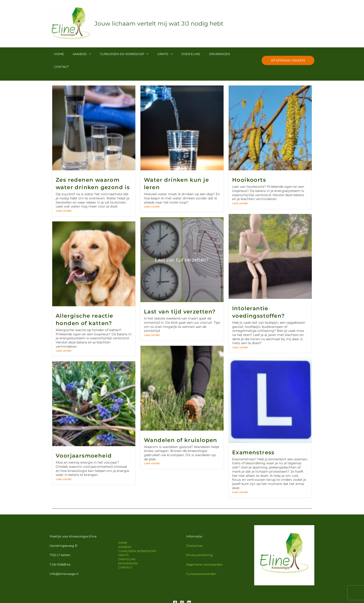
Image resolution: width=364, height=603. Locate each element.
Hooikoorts (249, 167)
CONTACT (229, 54)
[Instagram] (182, 590)
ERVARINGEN (205, 54)
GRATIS (153, 54)
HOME (58, 54)
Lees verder (64, 198)
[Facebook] (175, 590)
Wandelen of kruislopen (181, 427)
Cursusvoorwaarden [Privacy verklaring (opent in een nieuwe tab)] (201, 561)
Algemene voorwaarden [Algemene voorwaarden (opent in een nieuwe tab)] (205, 552)
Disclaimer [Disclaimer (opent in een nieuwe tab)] (194, 533)
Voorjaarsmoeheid (84, 443)
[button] (288, 54)
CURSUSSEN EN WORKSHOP (115, 54)
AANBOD (76, 54)
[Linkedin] (189, 590)
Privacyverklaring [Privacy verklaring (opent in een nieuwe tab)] (199, 542)
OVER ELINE (179, 54)
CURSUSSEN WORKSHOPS (137, 538)
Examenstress (253, 440)
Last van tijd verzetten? (180, 299)
